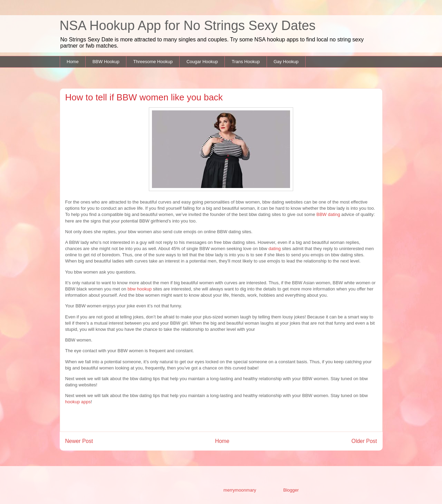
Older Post (364, 441)
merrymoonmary (240, 490)
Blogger (291, 490)
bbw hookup (140, 289)
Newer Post (79, 441)
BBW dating (328, 214)
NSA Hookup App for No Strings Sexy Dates (188, 26)
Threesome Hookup (153, 62)
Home (73, 62)
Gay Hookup (286, 62)
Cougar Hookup (202, 62)
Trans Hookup (246, 62)
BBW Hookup (106, 62)
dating (274, 249)
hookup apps (78, 402)
